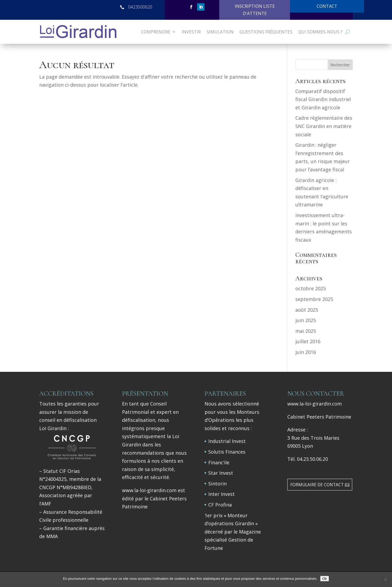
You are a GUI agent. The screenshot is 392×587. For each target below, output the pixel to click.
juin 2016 (306, 352)
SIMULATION (220, 32)
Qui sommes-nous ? (320, 32)
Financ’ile (219, 462)
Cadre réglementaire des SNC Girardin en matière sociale (324, 126)
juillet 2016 (308, 341)
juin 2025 (306, 320)
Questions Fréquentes (266, 32)
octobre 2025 (311, 288)
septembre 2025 (314, 299)
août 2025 (307, 310)
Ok (325, 579)
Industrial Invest (227, 441)
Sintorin (217, 484)
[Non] (385, 580)
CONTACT (327, 6)
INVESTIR (191, 32)
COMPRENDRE (156, 32)
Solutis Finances (227, 452)
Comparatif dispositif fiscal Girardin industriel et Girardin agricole (323, 99)
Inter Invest (222, 494)
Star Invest (221, 473)
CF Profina (220, 505)
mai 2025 (306, 331)
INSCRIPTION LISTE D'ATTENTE (255, 10)
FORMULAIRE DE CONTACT (317, 485)
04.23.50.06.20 (312, 459)
